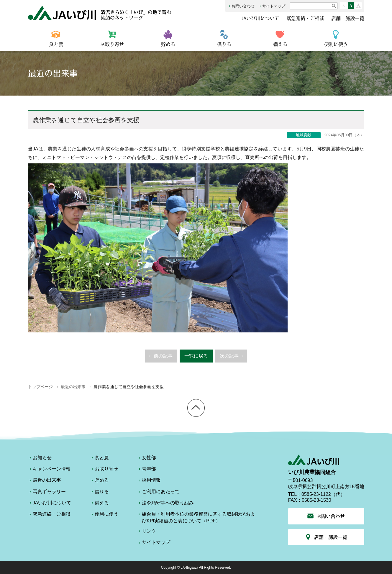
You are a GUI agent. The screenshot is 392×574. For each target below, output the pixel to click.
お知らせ (40, 459)
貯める (168, 38)
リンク (147, 532)
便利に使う (336, 38)
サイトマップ (272, 6)
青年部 (147, 470)
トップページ (40, 387)
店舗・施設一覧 (348, 18)
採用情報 (149, 481)
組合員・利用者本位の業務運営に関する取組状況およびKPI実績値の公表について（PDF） (196, 517)
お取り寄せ (112, 38)
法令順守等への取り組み (165, 504)
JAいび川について (260, 18)
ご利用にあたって (158, 493)
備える (280, 38)
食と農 (56, 38)
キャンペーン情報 (49, 470)
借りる (224, 38)
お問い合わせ (241, 6)
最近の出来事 (73, 387)
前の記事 (160, 358)
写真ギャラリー (47, 493)
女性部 (147, 459)
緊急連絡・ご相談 (305, 18)
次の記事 (232, 358)
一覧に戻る (196, 356)
